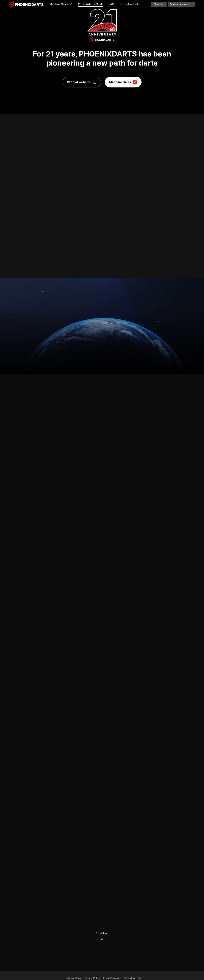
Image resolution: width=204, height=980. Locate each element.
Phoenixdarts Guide (91, 4)
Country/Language (179, 4)
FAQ (111, 4)
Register (159, 4)
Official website (130, 4)
